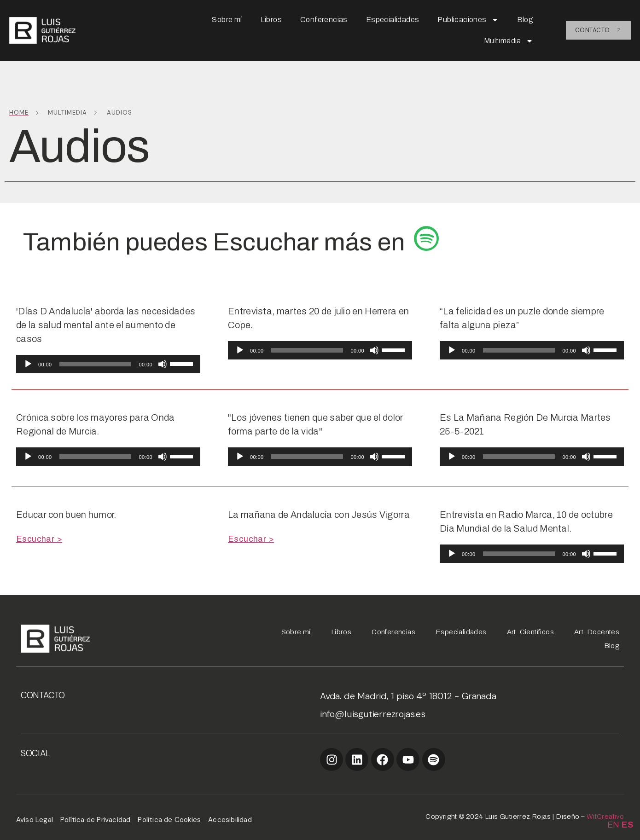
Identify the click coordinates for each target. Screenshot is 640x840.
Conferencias (324, 20)
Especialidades (393, 20)
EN (614, 825)
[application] (108, 364)
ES (627, 825)
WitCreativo (605, 817)
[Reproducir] (28, 364)
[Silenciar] (163, 364)
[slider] (96, 364)
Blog (525, 20)
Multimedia (509, 41)
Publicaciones (468, 20)
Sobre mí (227, 20)
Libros (271, 20)
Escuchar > (39, 539)
